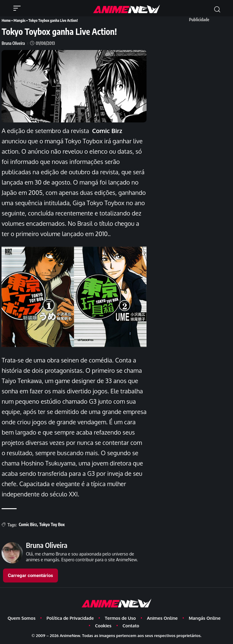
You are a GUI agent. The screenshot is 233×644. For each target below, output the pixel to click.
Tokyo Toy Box (52, 524)
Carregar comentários (30, 575)
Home (6, 20)
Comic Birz (28, 524)
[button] (19, 8)
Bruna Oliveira (14, 43)
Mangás (19, 20)
